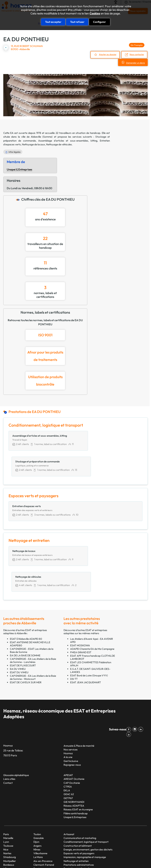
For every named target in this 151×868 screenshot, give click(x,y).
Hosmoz (68, 708)
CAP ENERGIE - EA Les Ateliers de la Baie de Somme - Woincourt (33, 633)
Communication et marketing (80, 793)
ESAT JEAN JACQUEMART (86, 638)
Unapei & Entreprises (19, 169)
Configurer (99, 22)
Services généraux (74, 839)
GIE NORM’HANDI (74, 757)
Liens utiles (9, 734)
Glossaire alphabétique (16, 730)
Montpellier (10, 816)
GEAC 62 (69, 750)
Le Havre (8, 835)
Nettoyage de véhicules (59, 144)
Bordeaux (9, 820)
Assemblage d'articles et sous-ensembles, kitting (68, 140)
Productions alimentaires (77, 831)
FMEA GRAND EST (81, 608)
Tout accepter (53, 22)
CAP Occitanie (72, 738)
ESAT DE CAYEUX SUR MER (26, 638)
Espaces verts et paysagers (79, 808)
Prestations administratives (79, 820)
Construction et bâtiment (78, 801)
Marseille (8, 793)
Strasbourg (10, 812)
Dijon (36, 797)
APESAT (68, 730)
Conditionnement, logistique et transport (86, 797)
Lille (5, 824)
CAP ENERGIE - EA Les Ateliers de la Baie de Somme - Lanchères (33, 616)
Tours (37, 828)
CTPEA (68, 742)
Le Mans (38, 812)
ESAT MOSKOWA (80, 601)
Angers (37, 801)
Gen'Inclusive (71, 716)
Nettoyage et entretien (76, 816)
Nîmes (37, 805)
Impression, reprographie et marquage (85, 812)
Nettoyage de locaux (33, 144)
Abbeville (36, 136)
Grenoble (39, 793)
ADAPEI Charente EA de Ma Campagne (92, 604)
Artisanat (69, 789)
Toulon (37, 789)
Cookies (95, 13)
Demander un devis (135, 62)
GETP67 (68, 753)
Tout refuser (77, 22)
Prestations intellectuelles (78, 824)
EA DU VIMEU (18, 624)
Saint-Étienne (11, 839)
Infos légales (15, 152)
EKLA (67, 746)
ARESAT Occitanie (74, 734)
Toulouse (8, 801)
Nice (6, 805)
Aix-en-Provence (43, 816)
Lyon (6, 797)
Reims (7, 831)
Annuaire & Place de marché (79, 701)
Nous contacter (137, 54)
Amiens (38, 835)
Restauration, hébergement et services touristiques (92, 835)
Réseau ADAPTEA (74, 761)
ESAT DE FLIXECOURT (23, 621)
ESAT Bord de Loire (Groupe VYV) (89, 631)
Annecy (38, 839)
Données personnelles (14, 860)
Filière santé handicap (76, 769)
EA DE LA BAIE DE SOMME (25, 611)
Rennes (7, 828)
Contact (8, 738)
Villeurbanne (40, 808)
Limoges (38, 831)
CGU (137, 854)
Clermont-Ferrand (44, 820)
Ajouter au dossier (107, 54)
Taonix (92, 854)
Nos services (71, 705)
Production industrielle (76, 828)
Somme (47, 136)
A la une (68, 712)
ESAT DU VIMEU (19, 628)
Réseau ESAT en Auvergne (78, 765)
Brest (36, 824)
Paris (6, 789)
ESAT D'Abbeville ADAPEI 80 (26, 594)
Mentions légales (123, 854)
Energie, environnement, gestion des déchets (88, 805)
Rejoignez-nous (72, 720)
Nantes (7, 808)
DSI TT (74, 634)
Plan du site (105, 854)
